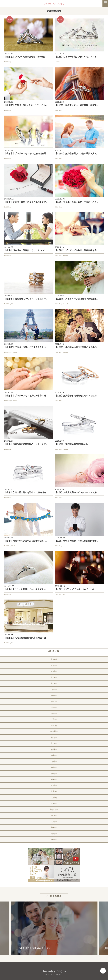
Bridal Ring (8, 62)
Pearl (13, 546)
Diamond (58, 62)
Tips (64, 594)
